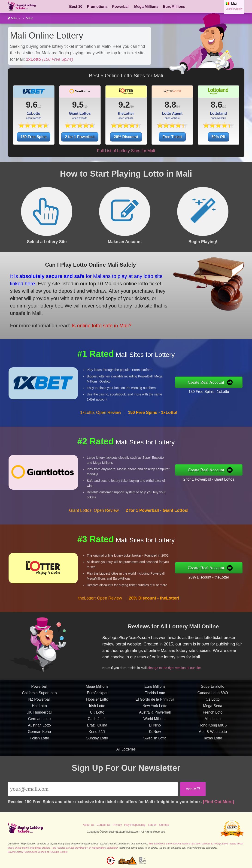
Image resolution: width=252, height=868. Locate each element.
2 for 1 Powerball (80, 137)
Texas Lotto (213, 761)
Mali (14, 18)
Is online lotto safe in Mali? (75, 314)
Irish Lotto (97, 728)
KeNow (155, 754)
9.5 (78, 105)
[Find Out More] (219, 802)
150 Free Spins (34, 137)
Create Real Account (230, 382)
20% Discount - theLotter (231, 573)
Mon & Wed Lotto (213, 754)
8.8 (170, 105)
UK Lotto (97, 735)
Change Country (234, 9)
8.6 (216, 105)
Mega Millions (146, 7)
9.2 (124, 105)
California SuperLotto (39, 715)
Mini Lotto (213, 741)
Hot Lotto (39, 728)
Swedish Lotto (155, 761)
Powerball (121, 7)
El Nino (155, 748)
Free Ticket (172, 137)
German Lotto (39, 741)
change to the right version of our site (196, 659)
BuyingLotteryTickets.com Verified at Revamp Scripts (38, 852)
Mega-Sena (213, 728)
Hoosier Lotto (97, 722)
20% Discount (126, 137)
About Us (89, 825)
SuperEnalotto (213, 709)
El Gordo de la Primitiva (155, 722)
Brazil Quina (97, 748)
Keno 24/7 (97, 754)
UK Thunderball (39, 735)
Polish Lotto (39, 761)
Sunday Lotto (97, 761)
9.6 (32, 105)
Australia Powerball (155, 735)
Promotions (97, 7)
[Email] (93, 789)
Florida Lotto (155, 715)
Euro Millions (155, 709)
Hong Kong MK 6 (213, 748)
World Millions (155, 741)
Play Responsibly (135, 825)
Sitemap (164, 825)
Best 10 (76, 7)
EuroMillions (174, 7)
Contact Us (104, 825)
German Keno (39, 754)
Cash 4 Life (97, 741)
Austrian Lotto (39, 748)
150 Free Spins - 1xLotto (231, 388)
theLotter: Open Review (100, 621)
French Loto (213, 735)
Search (152, 825)
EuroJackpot (97, 715)
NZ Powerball (39, 722)
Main (29, 18)
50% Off (219, 137)
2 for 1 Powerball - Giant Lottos (231, 476)
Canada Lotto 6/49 (213, 715)
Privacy (117, 825)
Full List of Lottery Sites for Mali (126, 151)
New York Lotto (155, 728)
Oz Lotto (213, 722)
